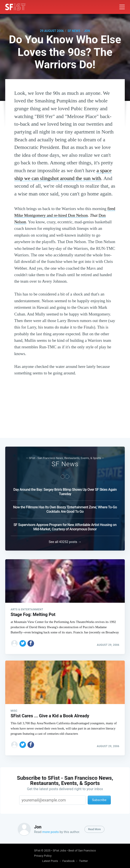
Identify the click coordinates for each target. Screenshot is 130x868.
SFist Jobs (59, 850)
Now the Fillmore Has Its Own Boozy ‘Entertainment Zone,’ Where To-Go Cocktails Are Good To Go (65, 509)
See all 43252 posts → (65, 542)
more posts (51, 832)
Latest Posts (50, 861)
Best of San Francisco (82, 850)
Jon (87, 31)
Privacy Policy (43, 856)
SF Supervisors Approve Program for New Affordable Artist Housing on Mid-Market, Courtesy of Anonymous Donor (65, 527)
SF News (74, 31)
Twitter (83, 861)
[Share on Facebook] (31, 643)
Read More (94, 829)
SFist (37, 850)
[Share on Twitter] (23, 643)
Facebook (68, 861)
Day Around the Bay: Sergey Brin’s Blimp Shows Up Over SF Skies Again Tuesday (65, 492)
